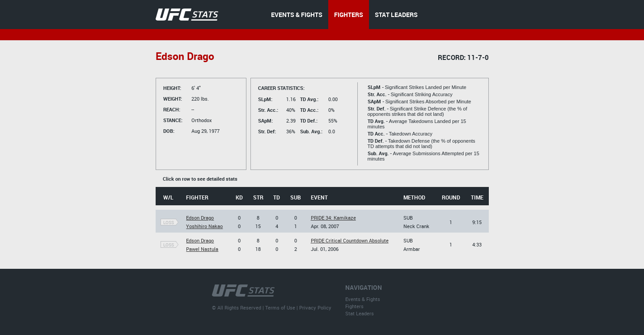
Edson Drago (200, 218)
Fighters (354, 306)
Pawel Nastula (202, 249)
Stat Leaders (360, 313)
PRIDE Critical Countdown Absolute (350, 240)
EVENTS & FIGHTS (297, 15)
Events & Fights (363, 299)
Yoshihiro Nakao (204, 226)
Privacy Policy (315, 307)
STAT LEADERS (396, 15)
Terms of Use (280, 307)
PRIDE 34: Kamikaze (333, 218)
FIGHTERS (349, 15)
